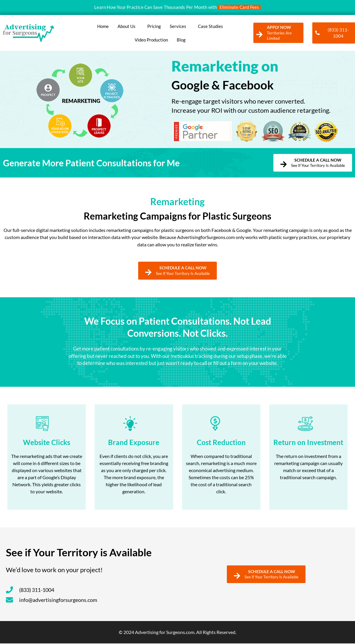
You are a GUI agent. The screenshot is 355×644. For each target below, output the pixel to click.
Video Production (151, 40)
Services (179, 26)
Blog (181, 40)
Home (103, 26)
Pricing (154, 26)
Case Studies (210, 26)
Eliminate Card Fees (239, 7)
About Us (128, 26)
